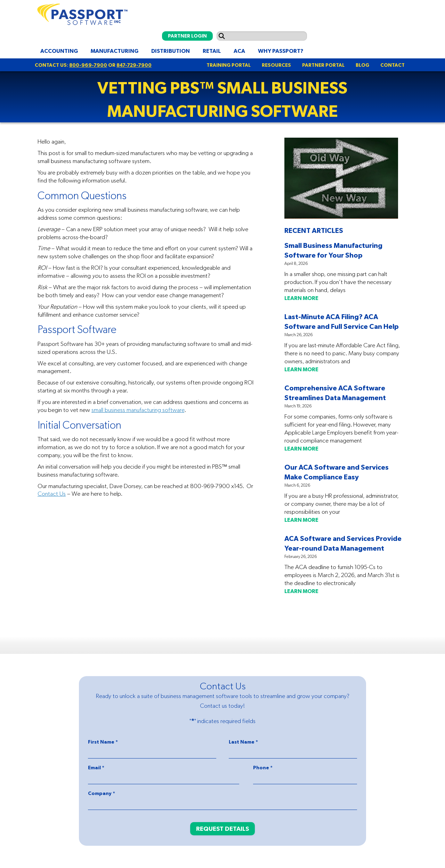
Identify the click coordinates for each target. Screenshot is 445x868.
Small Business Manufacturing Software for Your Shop (333, 250)
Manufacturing (115, 51)
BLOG (362, 65)
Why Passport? (281, 51)
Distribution (171, 51)
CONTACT (393, 65)
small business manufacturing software (138, 410)
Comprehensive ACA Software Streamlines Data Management (335, 393)
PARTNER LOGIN (187, 36)
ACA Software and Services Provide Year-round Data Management (343, 543)
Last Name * (243, 742)
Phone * (263, 768)
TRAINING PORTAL (229, 65)
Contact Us (52, 494)
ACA (239, 51)
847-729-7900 (134, 65)
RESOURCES (276, 65)
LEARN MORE (301, 298)
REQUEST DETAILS (222, 829)
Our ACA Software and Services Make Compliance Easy (337, 472)
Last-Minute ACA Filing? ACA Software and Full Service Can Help (342, 321)
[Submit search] (222, 36)
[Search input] (262, 36)
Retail (212, 51)
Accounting (59, 51)
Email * (96, 768)
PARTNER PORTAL (323, 65)
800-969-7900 (88, 65)
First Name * (103, 742)
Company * (102, 793)
